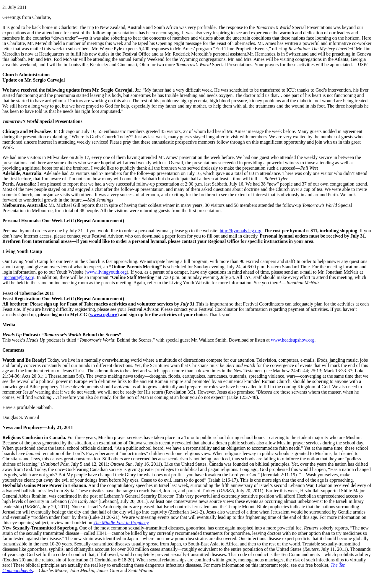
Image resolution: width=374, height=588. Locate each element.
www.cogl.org (103, 315)
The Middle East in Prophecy (121, 523)
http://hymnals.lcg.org (241, 231)
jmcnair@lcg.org (18, 277)
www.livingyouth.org (106, 272)
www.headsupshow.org (293, 340)
